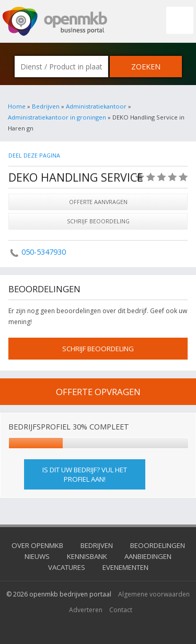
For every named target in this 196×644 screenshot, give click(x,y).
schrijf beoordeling (98, 349)
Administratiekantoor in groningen (57, 117)
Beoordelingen (158, 545)
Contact (121, 610)
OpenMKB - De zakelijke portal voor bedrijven (55, 21)
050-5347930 (44, 252)
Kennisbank (87, 556)
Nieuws (37, 556)
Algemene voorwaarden (154, 594)
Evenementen (125, 567)
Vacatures (67, 567)
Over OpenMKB (37, 545)
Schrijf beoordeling (98, 221)
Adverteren (86, 610)
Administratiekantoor (96, 106)
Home (17, 106)
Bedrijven (46, 106)
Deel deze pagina (34, 155)
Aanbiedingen (148, 556)
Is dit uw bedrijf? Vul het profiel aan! (85, 474)
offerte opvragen (98, 392)
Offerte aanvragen (98, 202)
